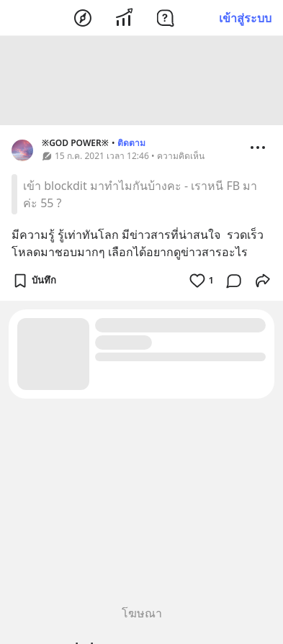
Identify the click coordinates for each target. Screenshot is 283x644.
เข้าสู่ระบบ (245, 18)
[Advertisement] (142, 83)
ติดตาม (131, 145)
